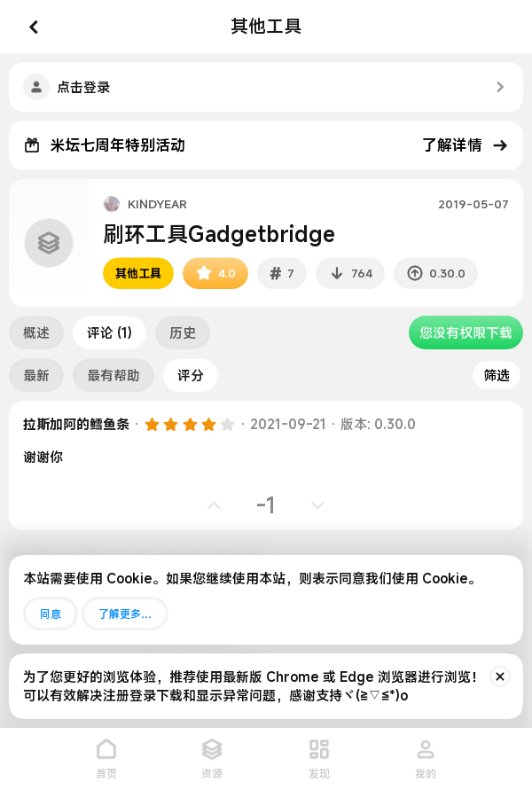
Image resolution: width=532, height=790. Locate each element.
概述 (36, 332)
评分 (191, 375)
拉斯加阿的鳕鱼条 (76, 424)
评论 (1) (110, 332)
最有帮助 (113, 375)
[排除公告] (500, 677)
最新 (36, 375)
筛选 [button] (497, 375)
